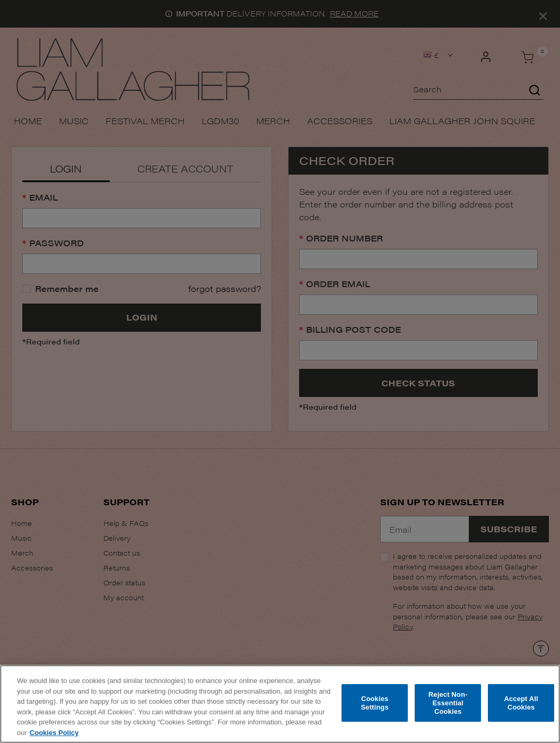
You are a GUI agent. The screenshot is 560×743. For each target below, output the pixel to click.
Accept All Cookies (521, 706)
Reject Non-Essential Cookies (448, 706)
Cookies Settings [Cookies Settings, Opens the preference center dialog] (374, 706)
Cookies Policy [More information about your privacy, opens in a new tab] (54, 735)
